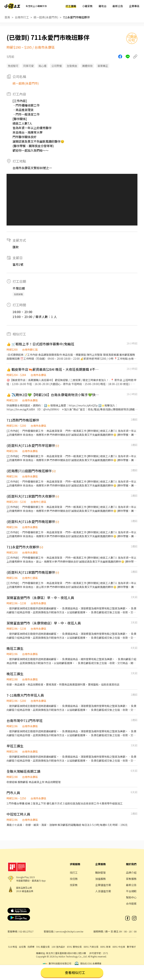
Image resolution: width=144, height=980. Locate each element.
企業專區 (134, 6)
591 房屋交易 (43, 947)
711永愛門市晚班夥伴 (76, 17)
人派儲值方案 (103, 891)
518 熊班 (13, 947)
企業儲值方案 (103, 885)
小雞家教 (87, 6)
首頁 (7, 17)
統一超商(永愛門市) (46, 17)
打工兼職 (71, 6)
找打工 (74, 873)
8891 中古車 (119, 947)
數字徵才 (131, 947)
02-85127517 (26, 931)
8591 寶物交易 (74, 947)
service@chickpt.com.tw (69, 931)
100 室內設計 (58, 947)
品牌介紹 (131, 873)
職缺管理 (100, 873)
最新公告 (118, 6)
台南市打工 (22, 17)
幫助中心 (131, 897)
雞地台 (103, 6)
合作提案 (131, 904)
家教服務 (131, 879)
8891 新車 (105, 947)
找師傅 (31, 947)
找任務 (74, 879)
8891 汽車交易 (91, 947)
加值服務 (100, 879)
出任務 (22, 947)
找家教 (74, 885)
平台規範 (131, 891)
